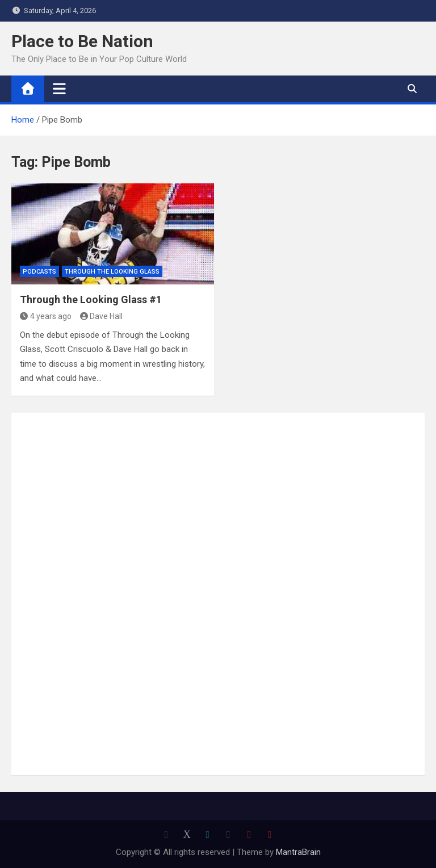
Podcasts (39, 272)
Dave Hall (102, 316)
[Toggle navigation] (59, 89)
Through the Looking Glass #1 (91, 299)
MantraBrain (298, 852)
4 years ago (46, 316)
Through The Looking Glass (112, 272)
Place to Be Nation (82, 41)
